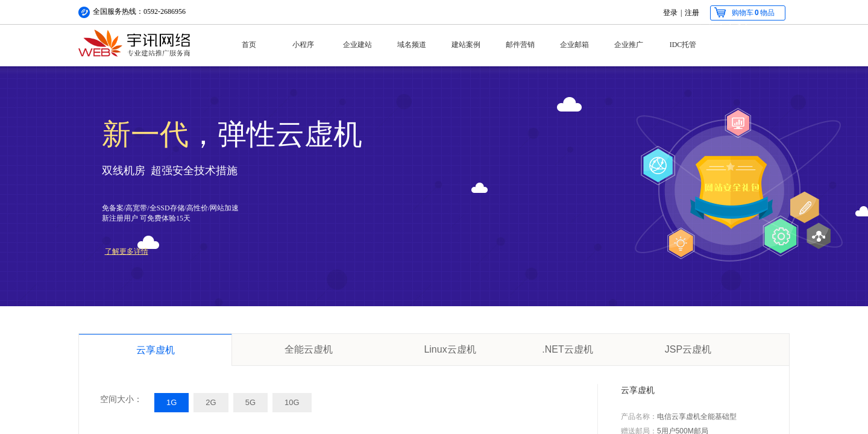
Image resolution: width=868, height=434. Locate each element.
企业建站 (357, 45)
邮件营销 (520, 45)
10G (292, 402)
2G (211, 402)
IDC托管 (683, 45)
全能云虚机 (309, 349)
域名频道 (412, 45)
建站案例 (466, 45)
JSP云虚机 (688, 349)
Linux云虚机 (450, 349)
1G (171, 402)
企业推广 (629, 45)
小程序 (303, 45)
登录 (670, 13)
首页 (249, 45)
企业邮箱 (574, 45)
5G (250, 402)
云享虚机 (156, 350)
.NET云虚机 (567, 349)
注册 (692, 13)
